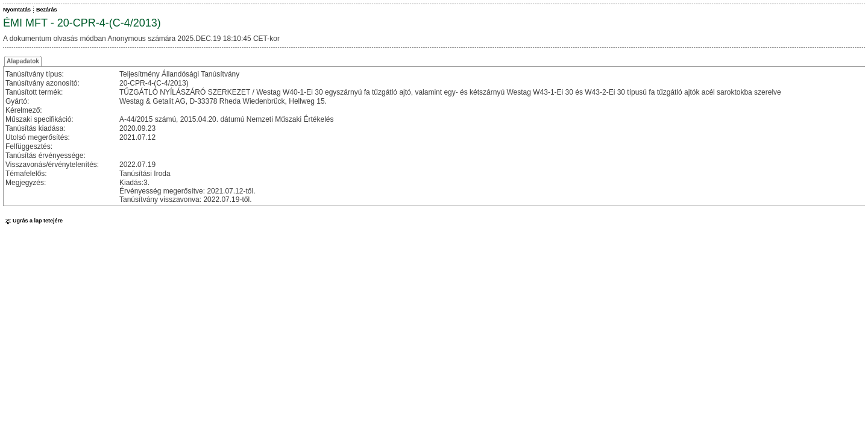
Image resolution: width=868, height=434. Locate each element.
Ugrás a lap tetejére (33, 221)
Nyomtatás (17, 10)
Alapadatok (23, 61)
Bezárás (47, 10)
